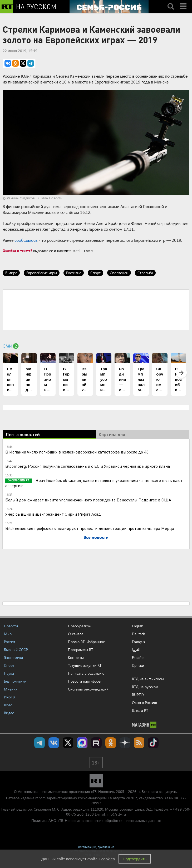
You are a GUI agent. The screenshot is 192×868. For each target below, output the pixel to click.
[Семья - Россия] (109, 7)
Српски (138, 665)
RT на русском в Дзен (125, 743)
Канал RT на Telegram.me (40, 743)
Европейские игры (42, 273)
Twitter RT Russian (68, 743)
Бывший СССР (16, 650)
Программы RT (80, 650)
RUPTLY (138, 695)
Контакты (76, 657)
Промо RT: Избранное (86, 642)
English (138, 626)
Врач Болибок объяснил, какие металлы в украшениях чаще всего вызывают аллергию (94, 483)
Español (138, 658)
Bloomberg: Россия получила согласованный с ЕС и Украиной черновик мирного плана (88, 466)
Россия (9, 642)
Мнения (11, 689)
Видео (9, 713)
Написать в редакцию (86, 673)
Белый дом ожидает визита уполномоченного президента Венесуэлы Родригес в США (88, 500)
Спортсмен (119, 273)
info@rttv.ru (116, 814)
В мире (11, 273)
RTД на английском (148, 679)
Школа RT (140, 710)
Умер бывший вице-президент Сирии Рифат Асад (53, 514)
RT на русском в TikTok (153, 743)
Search (171, 2)
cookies (108, 859)
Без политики (15, 681)
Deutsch (139, 634)
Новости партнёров (84, 681)
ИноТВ (9, 697)
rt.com (40, 798)
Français (138, 642)
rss (139, 743)
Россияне (74, 273)
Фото (8, 705)
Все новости (96, 537)
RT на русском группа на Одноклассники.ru (111, 743)
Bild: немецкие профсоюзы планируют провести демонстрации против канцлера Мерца (90, 528)
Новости (11, 626)
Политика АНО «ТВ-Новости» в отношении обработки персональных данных (96, 820)
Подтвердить (135, 859)
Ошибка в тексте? (17, 251)
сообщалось (26, 240)
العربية (136, 650)
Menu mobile (184, 2)
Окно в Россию (144, 702)
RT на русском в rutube (96, 743)
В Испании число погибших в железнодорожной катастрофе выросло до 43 (77, 452)
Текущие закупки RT (85, 665)
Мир (8, 634)
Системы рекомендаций (88, 689)
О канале (76, 634)
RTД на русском (145, 687)
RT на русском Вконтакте (54, 743)
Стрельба (145, 273)
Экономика (13, 657)
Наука (9, 673)
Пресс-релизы (80, 626)
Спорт (95, 273)
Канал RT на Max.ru (82, 743)
